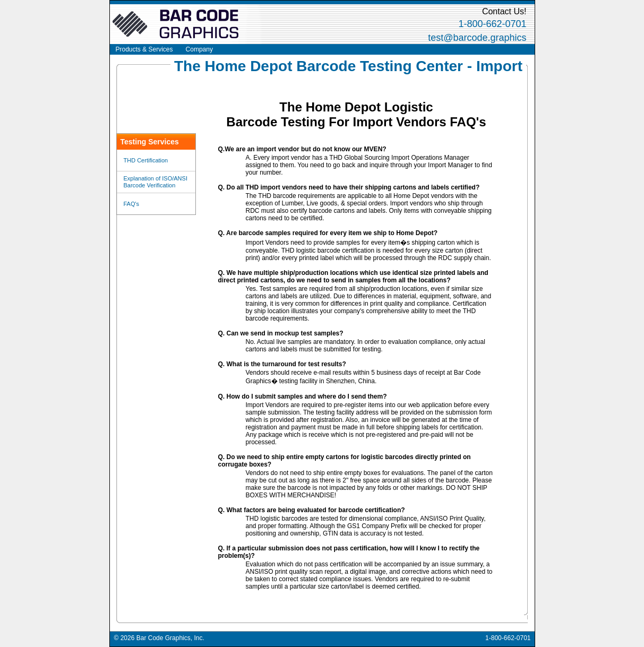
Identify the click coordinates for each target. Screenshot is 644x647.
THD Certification (146, 160)
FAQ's (132, 204)
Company (199, 49)
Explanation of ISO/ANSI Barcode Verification (156, 182)
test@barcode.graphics (477, 38)
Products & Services (144, 49)
